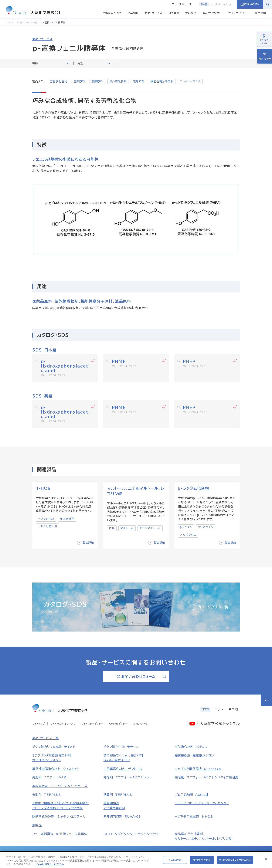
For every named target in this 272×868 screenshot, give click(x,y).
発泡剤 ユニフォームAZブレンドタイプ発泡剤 (207, 777)
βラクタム (186, 527)
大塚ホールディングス (67, 853)
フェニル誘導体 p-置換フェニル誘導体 (60, 834)
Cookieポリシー (118, 724)
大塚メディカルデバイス (204, 853)
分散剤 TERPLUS (47, 795)
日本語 (204, 4)
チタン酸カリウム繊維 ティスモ (54, 747)
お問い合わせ (250, 4)
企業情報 (133, 13)
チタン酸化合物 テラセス (121, 747)
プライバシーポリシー (92, 724)
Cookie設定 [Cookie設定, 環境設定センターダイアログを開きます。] (175, 862)
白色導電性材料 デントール (123, 769)
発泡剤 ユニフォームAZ (49, 777)
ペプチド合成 (46, 519)
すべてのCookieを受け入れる (235, 862)
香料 (112, 528)
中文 (227, 4)
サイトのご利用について (63, 724)
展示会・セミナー (212, 13)
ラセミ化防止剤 (48, 526)
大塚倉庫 (159, 853)
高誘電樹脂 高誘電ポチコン (194, 755)
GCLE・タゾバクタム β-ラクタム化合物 (131, 834)
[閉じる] (266, 861)
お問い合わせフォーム (141, 676)
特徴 (51, 63)
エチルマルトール (150, 528)
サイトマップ (39, 724)
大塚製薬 (93, 853)
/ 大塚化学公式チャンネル (218, 723)
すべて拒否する (202, 862)
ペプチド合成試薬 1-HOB (194, 817)
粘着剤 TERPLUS (118, 795)
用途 (94, 63)
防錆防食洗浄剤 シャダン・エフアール (59, 817)
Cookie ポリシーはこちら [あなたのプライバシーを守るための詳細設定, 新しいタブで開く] (50, 866)
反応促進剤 (67, 519)
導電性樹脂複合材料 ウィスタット (56, 769)
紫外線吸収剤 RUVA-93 (122, 817)
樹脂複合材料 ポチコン (191, 747)
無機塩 (37, 825)
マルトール (127, 528)
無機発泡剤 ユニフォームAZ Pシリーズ (60, 786)
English (216, 4)
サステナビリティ (239, 13)
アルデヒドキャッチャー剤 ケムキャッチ (202, 803)
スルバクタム (188, 535)
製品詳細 (85, 543)
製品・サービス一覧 (46, 738)
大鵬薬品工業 (138, 853)
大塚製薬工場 (114, 853)
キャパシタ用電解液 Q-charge (198, 769)
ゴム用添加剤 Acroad (191, 795)
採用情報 (260, 13)
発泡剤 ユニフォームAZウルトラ (126, 777)
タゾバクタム (206, 527)
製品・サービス (153, 13)
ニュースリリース (182, 4)
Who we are (112, 13)
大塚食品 (178, 853)
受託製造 (191, 13)
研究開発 (174, 13)
